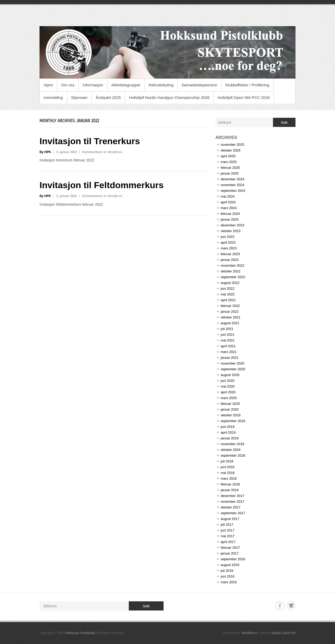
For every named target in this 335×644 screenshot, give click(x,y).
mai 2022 (228, 294)
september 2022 (233, 277)
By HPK (45, 152)
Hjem (48, 85)
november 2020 (232, 363)
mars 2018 (229, 478)
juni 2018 (228, 467)
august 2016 (230, 565)
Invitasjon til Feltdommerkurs (102, 185)
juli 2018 (227, 461)
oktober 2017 (231, 507)
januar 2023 (230, 260)
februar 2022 (230, 306)
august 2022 (230, 283)
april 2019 (228, 432)
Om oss (68, 85)
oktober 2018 (231, 450)
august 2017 (230, 519)
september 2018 (233, 455)
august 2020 (230, 375)
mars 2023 (229, 248)
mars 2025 (229, 162)
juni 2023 (228, 237)
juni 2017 (228, 530)
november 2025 (232, 145)
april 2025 (228, 156)
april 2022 (228, 300)
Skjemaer (79, 97)
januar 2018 (230, 490)
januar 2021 (230, 358)
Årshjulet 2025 (108, 97)
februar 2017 (230, 548)
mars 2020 (229, 398)
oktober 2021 (231, 317)
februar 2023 (230, 254)
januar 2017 (230, 553)
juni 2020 (228, 381)
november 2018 (232, 444)
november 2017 (232, 502)
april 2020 (228, 392)
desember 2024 (232, 179)
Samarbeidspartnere (199, 85)
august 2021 (230, 323)
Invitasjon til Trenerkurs (90, 141)
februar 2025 (230, 168)
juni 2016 (228, 576)
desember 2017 (232, 496)
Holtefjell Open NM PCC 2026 (244, 97)
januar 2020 (230, 409)
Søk (284, 122)
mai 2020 (228, 386)
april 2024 (228, 202)
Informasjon (93, 85)
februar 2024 (230, 214)
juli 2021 (227, 329)
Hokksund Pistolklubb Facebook (280, 606)
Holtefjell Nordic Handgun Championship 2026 (169, 97)
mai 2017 (228, 536)
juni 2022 (228, 289)
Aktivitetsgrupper (126, 85)
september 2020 (233, 369)
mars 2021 (229, 352)
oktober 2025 (231, 150)
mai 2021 (228, 340)
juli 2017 (227, 525)
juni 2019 (228, 427)
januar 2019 (230, 438)
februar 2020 (230, 404)
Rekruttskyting (161, 85)
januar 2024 (230, 219)
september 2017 (233, 513)
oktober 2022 (231, 271)
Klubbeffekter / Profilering (247, 85)
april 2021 (228, 346)
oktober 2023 (231, 231)
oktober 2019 (231, 415)
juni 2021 (228, 335)
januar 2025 (230, 173)
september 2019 (233, 421)
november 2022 (232, 265)
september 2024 (233, 191)
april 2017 (228, 542)
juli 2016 (227, 571)
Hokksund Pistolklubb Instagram (291, 606)
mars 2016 (229, 582)
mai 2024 (228, 196)
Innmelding (53, 97)
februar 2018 (230, 484)
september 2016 (233, 559)
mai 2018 (228, 473)
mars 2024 (229, 208)
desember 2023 (232, 225)
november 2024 (232, 185)
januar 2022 (230, 312)
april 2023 (228, 242)
